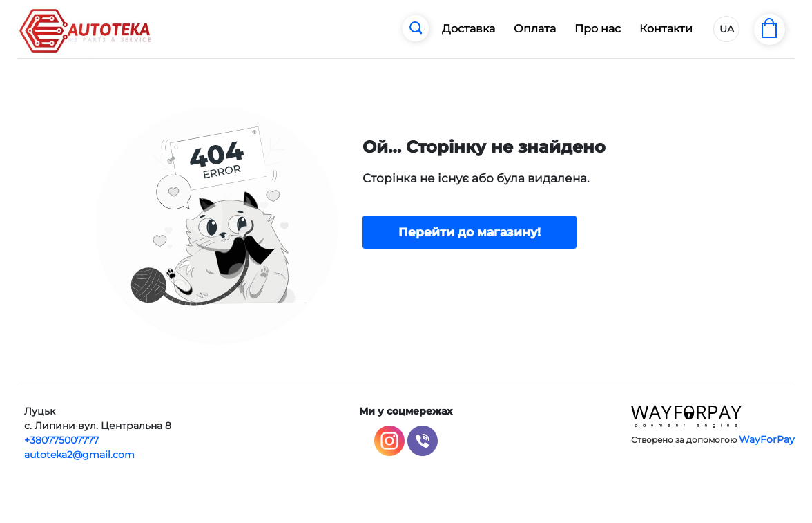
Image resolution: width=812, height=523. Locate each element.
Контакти (666, 29)
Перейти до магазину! (470, 232)
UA (727, 29)
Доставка (468, 29)
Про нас (598, 29)
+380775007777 (61, 440)
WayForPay (767, 439)
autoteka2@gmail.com (79, 455)
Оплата (535, 29)
